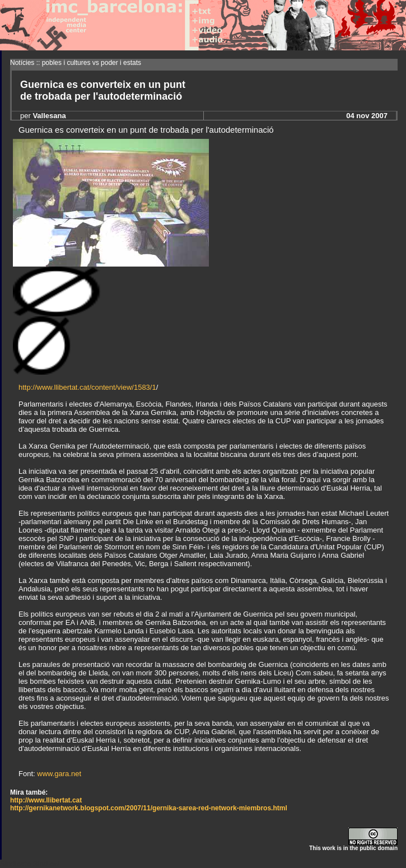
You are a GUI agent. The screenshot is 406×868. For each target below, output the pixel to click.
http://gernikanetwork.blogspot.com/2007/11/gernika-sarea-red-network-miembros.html (149, 808)
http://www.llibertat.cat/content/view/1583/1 (87, 387)
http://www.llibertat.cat (46, 800)
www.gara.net (59, 774)
